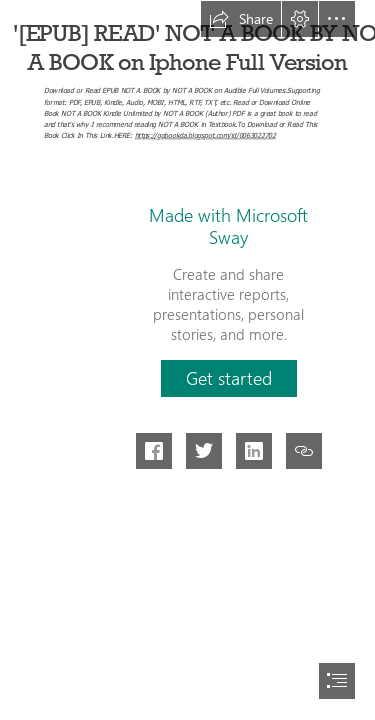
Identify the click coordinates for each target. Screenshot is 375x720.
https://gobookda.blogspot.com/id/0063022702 (205, 134)
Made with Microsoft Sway (228, 226)
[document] (187, 360)
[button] (241, 19)
